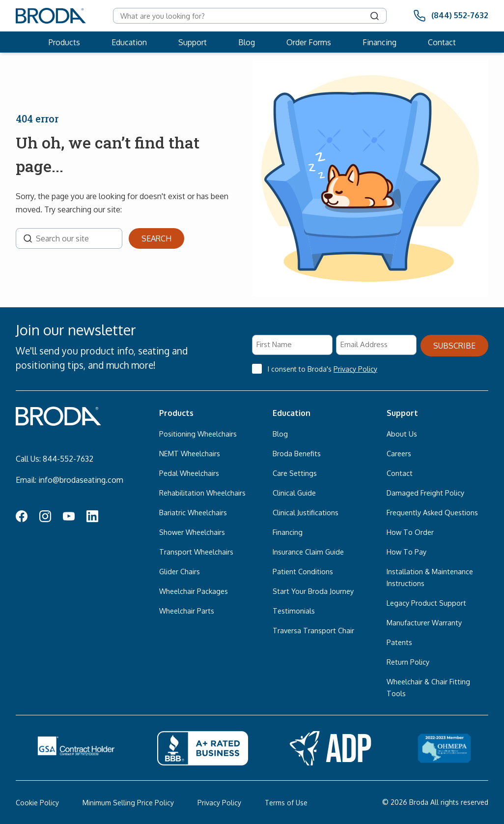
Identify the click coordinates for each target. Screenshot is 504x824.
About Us (402, 434)
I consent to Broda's (322, 369)
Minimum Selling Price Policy (128, 803)
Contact (442, 42)
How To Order (410, 532)
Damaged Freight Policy (425, 493)
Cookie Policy (37, 803)
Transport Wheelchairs (196, 552)
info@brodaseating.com (81, 480)
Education (129, 42)
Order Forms (309, 42)
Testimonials (294, 611)
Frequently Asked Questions (432, 512)
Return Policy (408, 662)
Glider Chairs (180, 571)
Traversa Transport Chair (313, 630)
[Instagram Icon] (45, 518)
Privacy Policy (355, 369)
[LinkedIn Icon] (92, 518)
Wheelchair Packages (194, 591)
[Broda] (51, 16)
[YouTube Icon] (69, 518)
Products (64, 42)
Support (193, 42)
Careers (399, 453)
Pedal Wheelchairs (189, 473)
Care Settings (295, 473)
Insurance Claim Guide (308, 552)
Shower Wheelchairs (192, 532)
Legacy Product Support (426, 603)
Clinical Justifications (306, 512)
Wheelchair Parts (187, 611)
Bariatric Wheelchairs (193, 512)
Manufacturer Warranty (424, 622)
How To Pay (406, 552)
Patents (399, 642)
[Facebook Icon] (22, 518)
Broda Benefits (297, 453)
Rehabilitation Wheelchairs (202, 493)
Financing (379, 42)
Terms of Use (286, 803)
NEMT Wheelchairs (190, 453)
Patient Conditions (303, 571)
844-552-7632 (68, 459)
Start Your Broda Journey (313, 591)
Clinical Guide (294, 493)
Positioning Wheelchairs (198, 434)
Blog (247, 42)
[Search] (375, 16)
